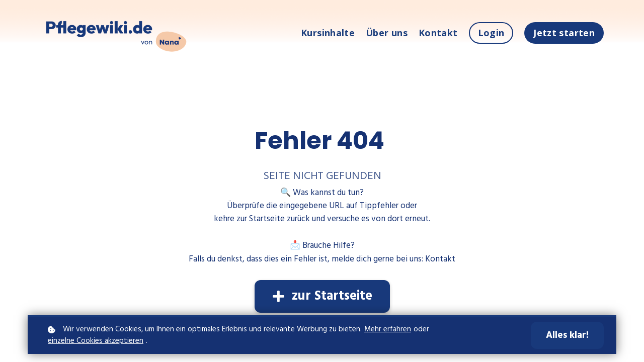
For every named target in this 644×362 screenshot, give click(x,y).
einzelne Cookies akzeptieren (96, 341)
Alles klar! (567, 335)
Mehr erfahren (388, 330)
